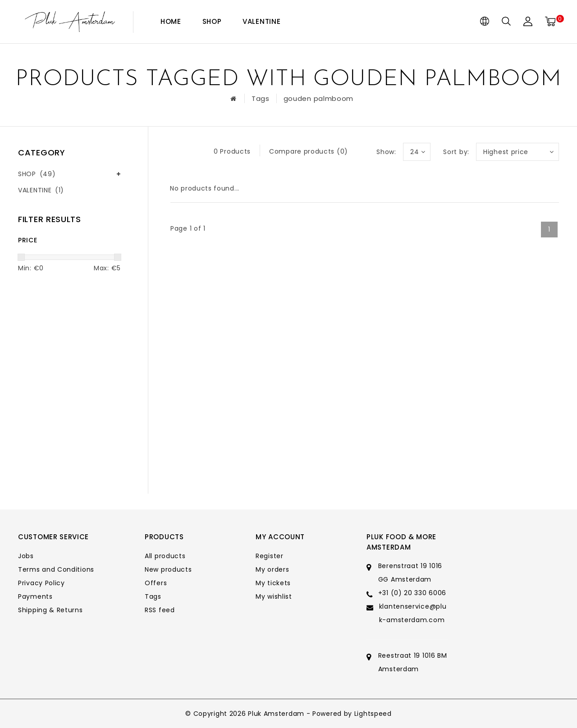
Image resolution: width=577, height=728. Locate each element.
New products (168, 569)
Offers (156, 583)
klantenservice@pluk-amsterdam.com (413, 613)
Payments (35, 596)
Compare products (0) (309, 151)
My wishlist (274, 596)
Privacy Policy (41, 583)
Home (171, 21)
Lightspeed (373, 714)
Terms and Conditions (56, 569)
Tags (261, 98)
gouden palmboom (319, 98)
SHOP (212, 21)
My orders (272, 569)
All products (165, 556)
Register (270, 556)
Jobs (26, 556)
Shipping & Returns (50, 610)
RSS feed (160, 610)
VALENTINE (261, 21)
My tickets (273, 583)
